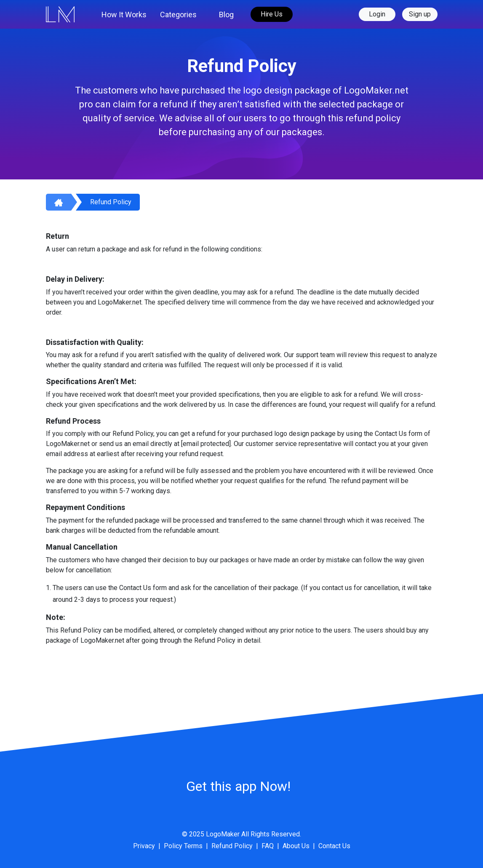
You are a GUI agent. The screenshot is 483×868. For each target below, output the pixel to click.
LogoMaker (223, 834)
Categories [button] (178, 15)
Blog (226, 15)
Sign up (420, 14)
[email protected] (206, 444)
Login (377, 14)
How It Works (124, 15)
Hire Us (272, 14)
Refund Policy (111, 202)
